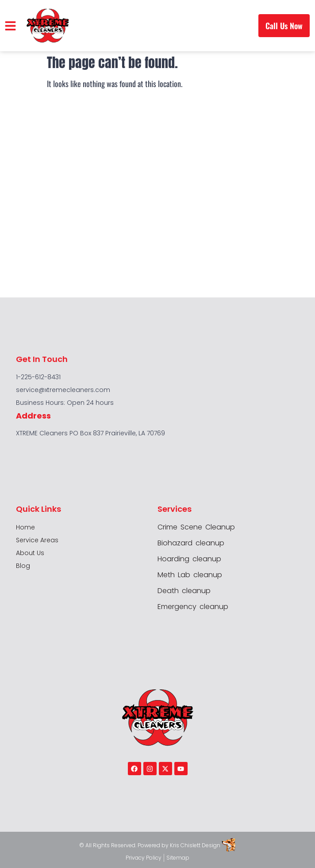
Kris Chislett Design (195, 845)
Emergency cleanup (193, 607)
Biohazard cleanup (191, 543)
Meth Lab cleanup (190, 575)
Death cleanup (184, 591)
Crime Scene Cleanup (196, 527)
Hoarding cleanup (189, 559)
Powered (150, 845)
